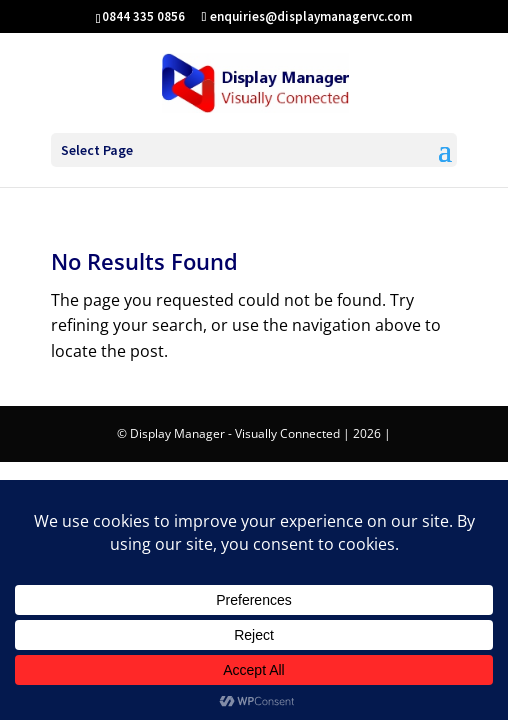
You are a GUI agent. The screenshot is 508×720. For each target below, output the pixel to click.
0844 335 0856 (143, 16)
